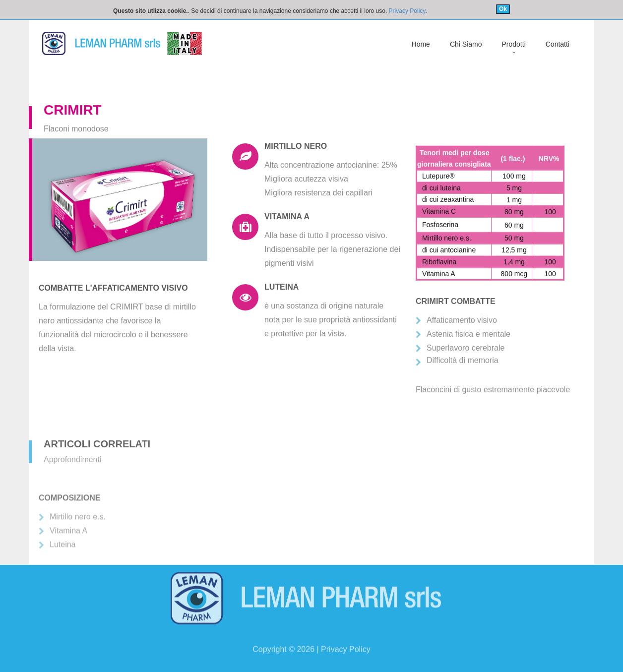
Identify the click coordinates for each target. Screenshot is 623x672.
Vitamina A (68, 544)
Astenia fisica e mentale (468, 359)
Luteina (63, 558)
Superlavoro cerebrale (466, 373)
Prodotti (514, 44)
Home (421, 44)
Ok (503, 9)
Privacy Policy (407, 11)
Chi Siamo (466, 44)
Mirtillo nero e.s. (78, 530)
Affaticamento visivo (462, 345)
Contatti (558, 44)
